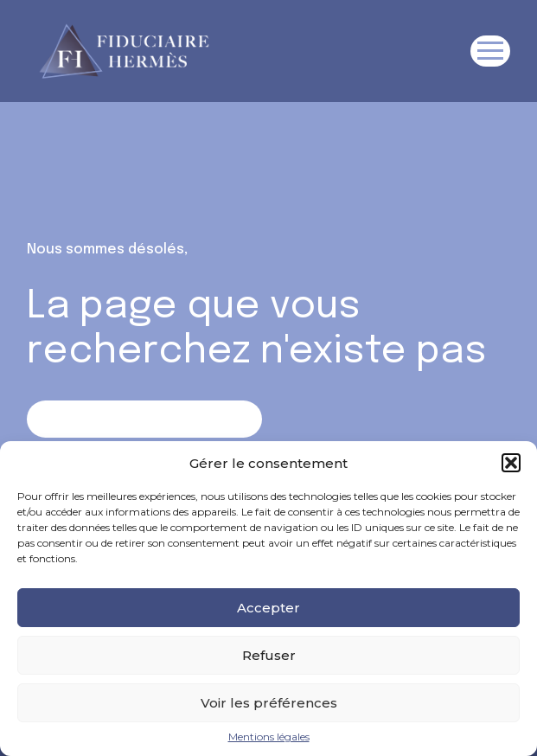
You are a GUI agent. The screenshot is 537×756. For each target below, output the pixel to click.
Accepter (268, 608)
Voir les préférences (269, 703)
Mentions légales (269, 737)
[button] (511, 463)
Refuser (269, 655)
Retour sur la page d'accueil (144, 418)
